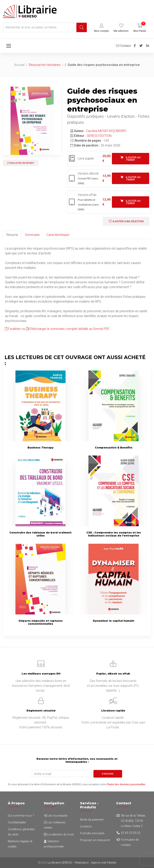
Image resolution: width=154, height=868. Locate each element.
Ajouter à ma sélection (126, 221)
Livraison (86, 827)
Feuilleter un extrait (21, 163)
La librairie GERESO (60, 863)
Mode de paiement (92, 820)
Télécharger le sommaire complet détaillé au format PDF (68, 329)
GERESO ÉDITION (99, 136)
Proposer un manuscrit (95, 840)
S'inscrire (108, 774)
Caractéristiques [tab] (58, 235)
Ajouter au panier (131, 159)
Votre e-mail (43, 774)
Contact (123, 46)
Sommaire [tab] (32, 235)
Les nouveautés (56, 816)
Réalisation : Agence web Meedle (95, 863)
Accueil (19, 65)
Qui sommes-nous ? (21, 816)
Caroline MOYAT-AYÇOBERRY (106, 131)
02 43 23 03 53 (131, 833)
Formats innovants (92, 833)
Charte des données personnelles (126, 784)
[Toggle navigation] (9, 46)
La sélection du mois (59, 835)
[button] (101, 28)
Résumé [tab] (12, 235)
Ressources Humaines (45, 65)
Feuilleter (13, 329)
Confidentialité (17, 822)
